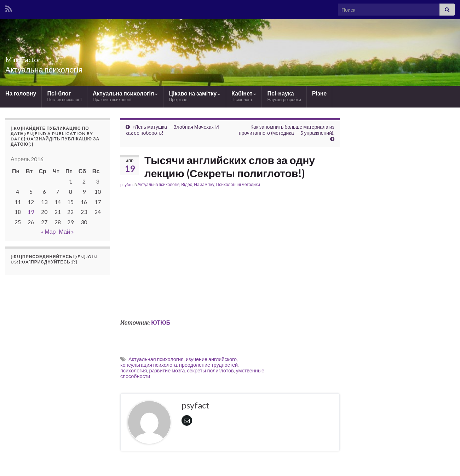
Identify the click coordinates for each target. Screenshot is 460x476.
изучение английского (211, 359)
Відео (187, 184)
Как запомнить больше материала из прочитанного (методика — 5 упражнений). (287, 130)
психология (134, 370)
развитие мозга (167, 370)
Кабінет (244, 96)
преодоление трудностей (208, 365)
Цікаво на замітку (195, 96)
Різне (320, 93)
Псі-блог (64, 96)
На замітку (204, 184)
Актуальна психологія (125, 96)
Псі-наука (284, 96)
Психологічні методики (238, 184)
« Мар (48, 231)
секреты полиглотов (210, 370)
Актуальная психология (156, 359)
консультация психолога (149, 365)
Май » (66, 231)
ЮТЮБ (160, 322)
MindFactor (33, 58)
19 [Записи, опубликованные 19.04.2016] (31, 212)
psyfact (127, 184)
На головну (21, 93)
